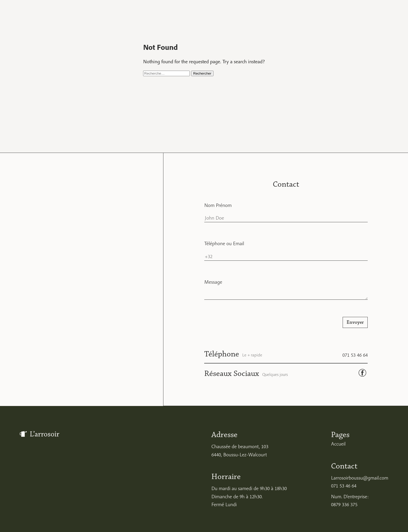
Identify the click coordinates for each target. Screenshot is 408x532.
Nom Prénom (218, 205)
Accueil (338, 444)
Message (213, 282)
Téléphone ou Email (224, 243)
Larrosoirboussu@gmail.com (360, 478)
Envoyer (355, 322)
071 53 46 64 (355, 355)
